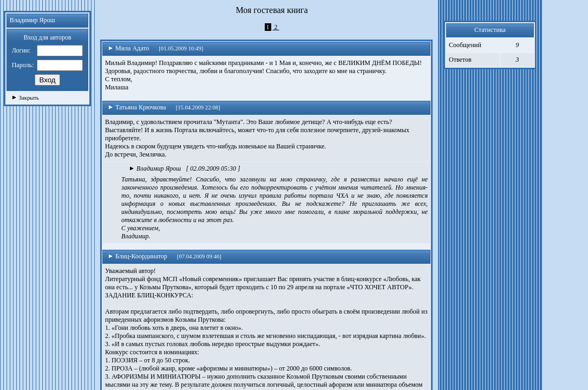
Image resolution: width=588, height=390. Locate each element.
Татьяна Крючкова (137, 107)
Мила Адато (129, 48)
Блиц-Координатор (138, 256)
